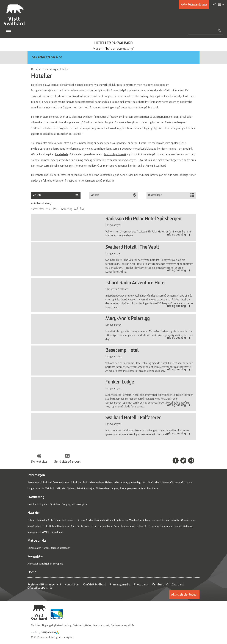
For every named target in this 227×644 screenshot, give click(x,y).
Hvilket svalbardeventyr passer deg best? (126, 482)
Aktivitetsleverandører (107, 488)
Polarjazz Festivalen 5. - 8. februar (44, 520)
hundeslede (62, 154)
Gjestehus (55, 504)
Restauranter (34, 548)
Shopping (58, 564)
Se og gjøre (35, 556)
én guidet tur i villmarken (73, 128)
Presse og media (120, 585)
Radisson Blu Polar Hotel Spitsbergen (143, 219)
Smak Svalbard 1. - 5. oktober (42, 526)
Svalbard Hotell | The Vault (132, 247)
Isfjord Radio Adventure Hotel (135, 283)
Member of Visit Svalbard (168, 585)
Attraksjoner (45, 564)
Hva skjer (34, 513)
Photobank (141, 585)
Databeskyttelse (82, 625)
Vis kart (95, 195)
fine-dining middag (81, 160)
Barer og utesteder (60, 548)
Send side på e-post (67, 462)
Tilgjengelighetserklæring (56, 625)
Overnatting (36, 497)
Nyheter (71, 488)
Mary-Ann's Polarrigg (128, 319)
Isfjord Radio (163, 117)
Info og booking (176, 235)
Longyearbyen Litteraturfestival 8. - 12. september (170, 520)
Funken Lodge (120, 382)
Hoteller (32, 504)
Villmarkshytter (79, 504)
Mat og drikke (37, 541)
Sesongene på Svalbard (40, 482)
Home (32, 572)
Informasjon (36, 475)
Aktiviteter (33, 564)
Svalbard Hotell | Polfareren (134, 418)
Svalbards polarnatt (115, 154)
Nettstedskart (101, 625)
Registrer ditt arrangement (44, 585)
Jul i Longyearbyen (103, 526)
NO (214, 5)
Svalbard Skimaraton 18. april (100, 520)
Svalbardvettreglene (93, 482)
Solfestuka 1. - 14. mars (74, 520)
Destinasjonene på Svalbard (67, 482)
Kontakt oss (72, 585)
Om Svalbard (155, 482)
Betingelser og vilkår (122, 625)
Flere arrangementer (171, 526)
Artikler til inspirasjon (149, 488)
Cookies (35, 625)
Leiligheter (43, 504)
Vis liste (37, 195)
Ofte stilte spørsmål (40, 588)
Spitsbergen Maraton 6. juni (130, 520)
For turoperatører (128, 488)
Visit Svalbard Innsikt (55, 488)
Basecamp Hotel (122, 350)
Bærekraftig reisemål (173, 482)
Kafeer (45, 548)
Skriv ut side (39, 462)
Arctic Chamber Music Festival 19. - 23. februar (136, 526)
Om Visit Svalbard (95, 585)
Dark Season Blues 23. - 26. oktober (75, 526)
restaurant (113, 160)
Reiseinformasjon (85, 488)
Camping (66, 504)
